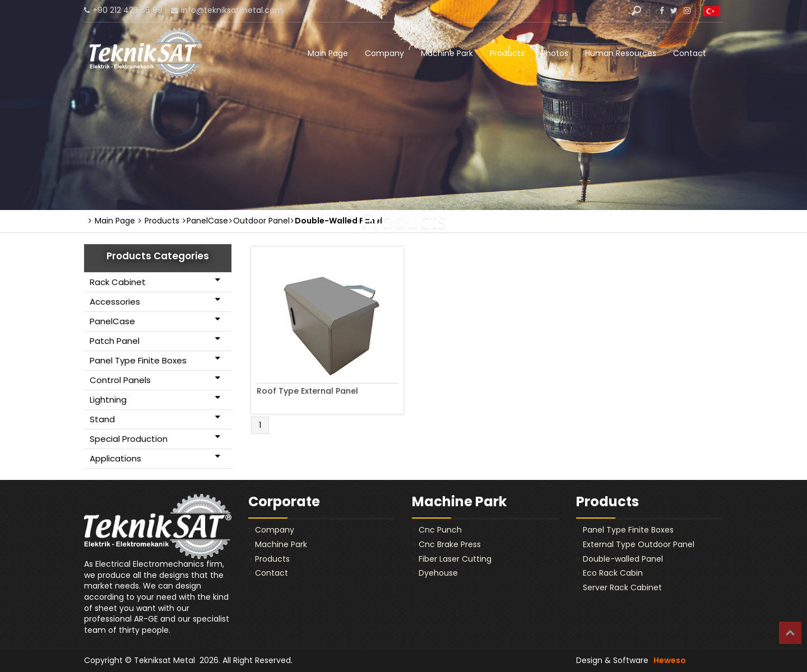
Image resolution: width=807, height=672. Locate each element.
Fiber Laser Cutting (455, 559)
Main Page (328, 53)
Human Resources (621, 53)
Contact (690, 53)
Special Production (155, 438)
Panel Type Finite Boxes (155, 360)
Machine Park (447, 53)
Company (384, 53)
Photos (555, 53)
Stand (155, 419)
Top (790, 633)
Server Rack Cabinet (622, 587)
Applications (155, 458)
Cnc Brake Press (450, 544)
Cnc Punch (440, 530)
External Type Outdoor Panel (639, 544)
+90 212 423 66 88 (127, 10)
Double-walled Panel (623, 559)
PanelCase (155, 321)
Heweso (670, 660)
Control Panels (155, 380)
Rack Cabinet (155, 282)
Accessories (155, 301)
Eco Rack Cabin (613, 573)
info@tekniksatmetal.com (232, 10)
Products (507, 53)
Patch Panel (155, 340)
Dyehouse (438, 573)
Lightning (155, 399)
